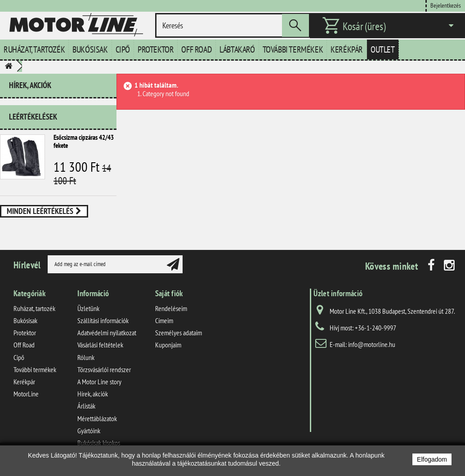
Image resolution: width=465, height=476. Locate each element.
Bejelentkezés (446, 5)
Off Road (197, 49)
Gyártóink (89, 437)
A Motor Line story (99, 389)
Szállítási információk (103, 328)
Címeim (164, 328)
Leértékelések (33, 113)
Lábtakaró (237, 49)
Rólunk (86, 364)
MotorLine (26, 401)
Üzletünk (88, 315)
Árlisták (86, 413)
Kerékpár (347, 49)
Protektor (156, 49)
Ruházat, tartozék (34, 49)
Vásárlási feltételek (100, 352)
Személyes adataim (179, 340)
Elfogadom (432, 459)
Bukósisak (90, 49)
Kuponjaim (168, 352)
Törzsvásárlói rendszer (104, 376)
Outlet (383, 49)
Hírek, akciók (30, 85)
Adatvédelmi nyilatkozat (107, 340)
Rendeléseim (171, 315)
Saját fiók (169, 300)
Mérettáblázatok (97, 425)
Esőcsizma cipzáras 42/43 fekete (84, 138)
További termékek (293, 49)
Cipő (123, 49)
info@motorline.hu (372, 351)
